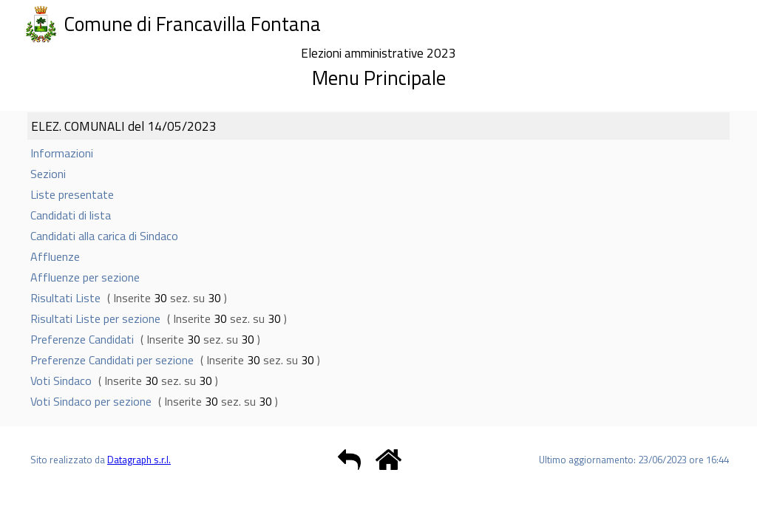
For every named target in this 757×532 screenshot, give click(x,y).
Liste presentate (72, 194)
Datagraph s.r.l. (139, 460)
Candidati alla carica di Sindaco (104, 236)
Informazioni (62, 153)
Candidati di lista (71, 215)
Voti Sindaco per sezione (91, 401)
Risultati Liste (65, 298)
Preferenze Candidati (82, 339)
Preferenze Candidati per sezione (112, 360)
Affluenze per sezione (85, 277)
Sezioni (48, 174)
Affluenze (55, 256)
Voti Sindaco (61, 381)
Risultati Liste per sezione (95, 318)
